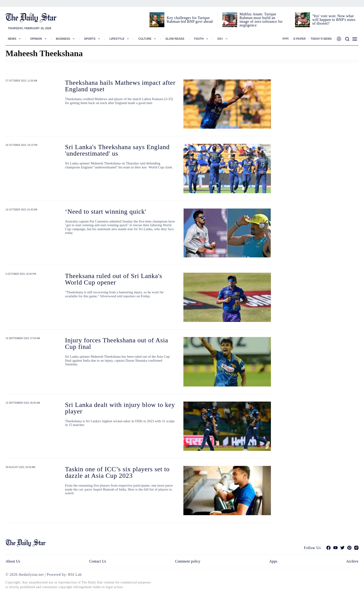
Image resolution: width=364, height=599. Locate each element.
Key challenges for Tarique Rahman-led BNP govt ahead (190, 20)
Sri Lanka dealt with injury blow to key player (120, 408)
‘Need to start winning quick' (106, 211)
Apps (273, 561)
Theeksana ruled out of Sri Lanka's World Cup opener (114, 279)
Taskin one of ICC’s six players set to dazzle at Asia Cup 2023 (117, 472)
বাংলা (285, 39)
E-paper (299, 39)
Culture (145, 39)
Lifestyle (117, 39)
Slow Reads (175, 39)
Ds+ (220, 39)
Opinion (36, 39)
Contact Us (98, 561)
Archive (352, 561)
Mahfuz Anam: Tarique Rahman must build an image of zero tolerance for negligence (261, 20)
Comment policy (188, 561)
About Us (13, 561)
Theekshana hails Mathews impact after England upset (120, 86)
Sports (90, 39)
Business (63, 39)
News (12, 39)
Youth (199, 39)
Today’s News (321, 39)
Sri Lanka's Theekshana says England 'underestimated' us (117, 150)
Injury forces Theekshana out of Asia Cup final (117, 343)
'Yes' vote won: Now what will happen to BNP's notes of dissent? (334, 20)
